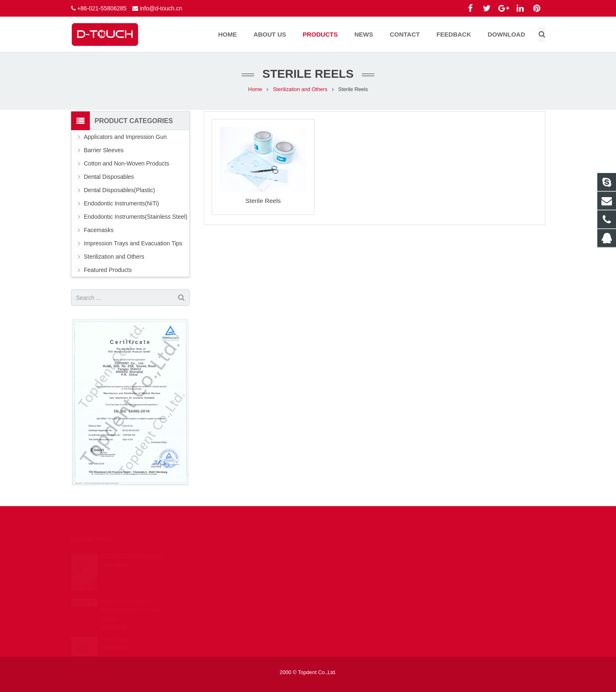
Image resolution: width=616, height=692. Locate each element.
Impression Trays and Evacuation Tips (133, 243)
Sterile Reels (263, 201)
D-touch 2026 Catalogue (132, 545)
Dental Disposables (109, 177)
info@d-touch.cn (161, 8)
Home (255, 89)
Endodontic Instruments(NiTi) (122, 203)
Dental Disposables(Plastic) (120, 190)
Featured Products (108, 270)
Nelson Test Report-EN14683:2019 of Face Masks (131, 598)
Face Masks (116, 628)
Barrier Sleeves (104, 150)
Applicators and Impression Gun (125, 137)
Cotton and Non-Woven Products (127, 163)
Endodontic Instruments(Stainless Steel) (136, 217)
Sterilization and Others (300, 89)
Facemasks (99, 230)
